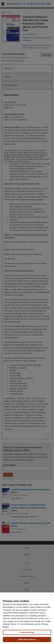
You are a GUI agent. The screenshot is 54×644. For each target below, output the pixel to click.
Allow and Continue (27, 639)
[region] (27, 618)
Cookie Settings (27, 632)
